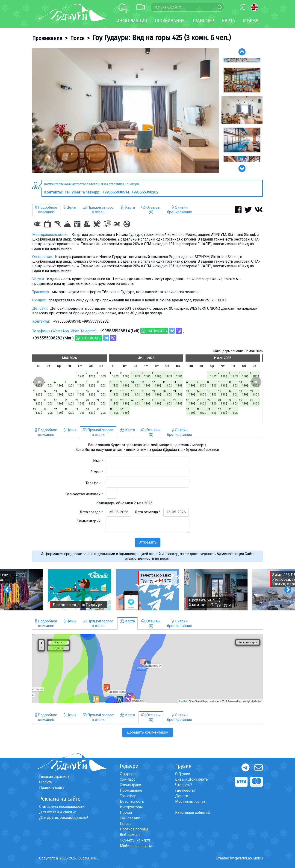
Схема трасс (130, 785)
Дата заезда (91, 512)
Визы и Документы (192, 779)
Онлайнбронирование (180, 210)
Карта (229, 21)
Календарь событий (192, 813)
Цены (70, 207)
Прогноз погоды (134, 829)
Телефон (94, 483)
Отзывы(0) (151, 210)
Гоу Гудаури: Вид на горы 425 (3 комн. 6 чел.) (162, 38)
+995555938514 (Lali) (120, 331)
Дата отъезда (147, 512)
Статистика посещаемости (62, 807)
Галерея (127, 824)
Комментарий (90, 521)
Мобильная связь (190, 801)
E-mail (97, 472)
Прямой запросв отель (98, 210)
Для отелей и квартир (58, 812)
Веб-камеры (131, 835)
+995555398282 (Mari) (53, 338)
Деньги (182, 796)
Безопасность (132, 801)
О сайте (46, 782)
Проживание (47, 38)
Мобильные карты (136, 846)
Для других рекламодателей (64, 818)
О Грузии (183, 774)
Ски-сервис (130, 818)
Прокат (126, 813)
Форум (251, 21)
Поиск (77, 38)
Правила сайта (52, 788)
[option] (126, 110)
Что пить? (184, 785)
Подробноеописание (46, 210)
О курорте (128, 774)
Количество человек (84, 494)
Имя (98, 461)
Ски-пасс (128, 779)
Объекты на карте (135, 840)
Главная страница (54, 777)
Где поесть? (185, 790)
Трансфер (128, 796)
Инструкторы (131, 807)
